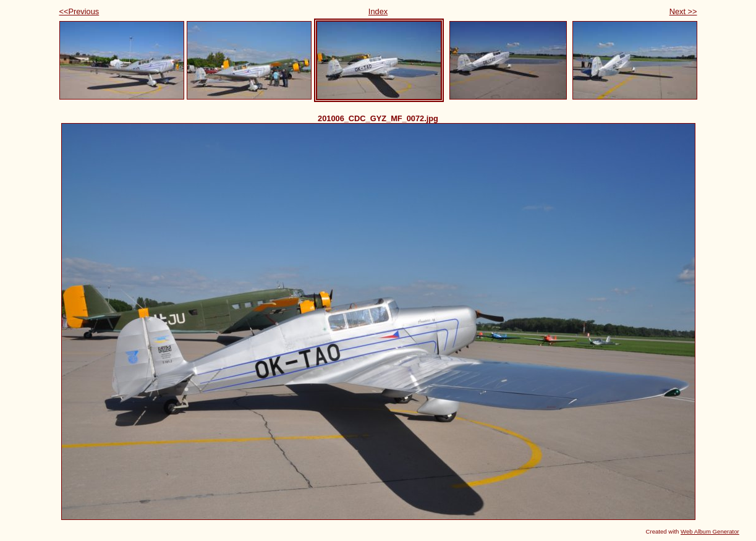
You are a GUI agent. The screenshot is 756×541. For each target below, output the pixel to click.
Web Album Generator (710, 531)
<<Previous (79, 11)
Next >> (683, 11)
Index (378, 11)
